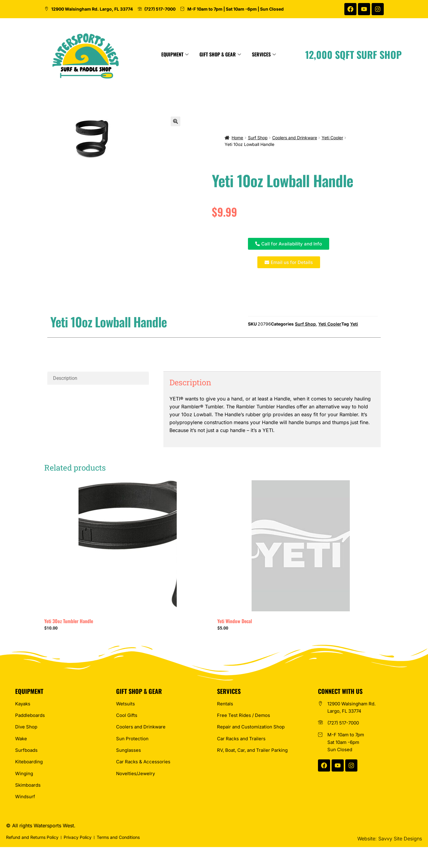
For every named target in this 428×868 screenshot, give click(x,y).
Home (237, 138)
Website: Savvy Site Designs (390, 839)
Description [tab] (65, 378)
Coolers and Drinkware (295, 138)
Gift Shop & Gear (257, 54)
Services (301, 54)
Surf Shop (258, 138)
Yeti (354, 324)
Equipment (212, 54)
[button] (176, 121)
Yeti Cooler (332, 138)
